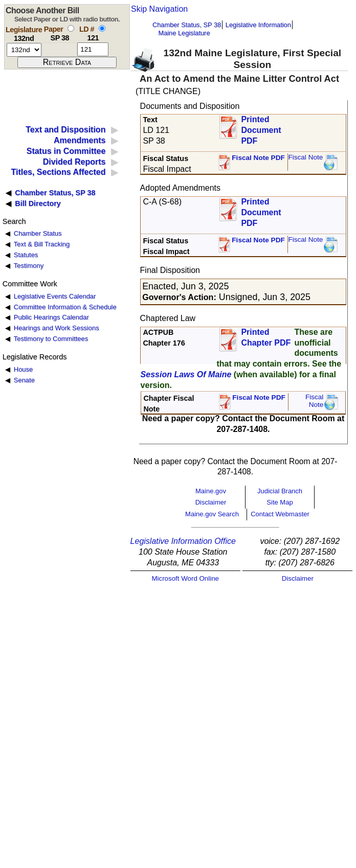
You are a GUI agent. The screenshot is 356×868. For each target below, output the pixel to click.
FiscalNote (315, 401)
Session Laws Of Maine (186, 374)
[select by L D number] (102, 28)
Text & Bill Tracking (42, 244)
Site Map (280, 502)
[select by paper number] (71, 28)
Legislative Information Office (183, 541)
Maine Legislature (184, 33)
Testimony (29, 266)
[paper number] (60, 49)
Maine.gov (211, 491)
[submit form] (67, 62)
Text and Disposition (65, 130)
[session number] (24, 50)
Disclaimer (211, 502)
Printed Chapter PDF (266, 337)
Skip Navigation (159, 9)
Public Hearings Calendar (51, 317)
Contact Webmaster (280, 514)
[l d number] (93, 49)
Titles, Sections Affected (58, 172)
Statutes (26, 255)
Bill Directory (38, 203)
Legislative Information (258, 25)
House (23, 369)
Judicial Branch (280, 491)
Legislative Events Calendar (55, 296)
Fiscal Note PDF (258, 158)
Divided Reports (74, 162)
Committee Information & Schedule (65, 307)
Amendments (80, 140)
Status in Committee (66, 151)
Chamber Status (38, 233)
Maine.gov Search (212, 514)
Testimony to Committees (51, 339)
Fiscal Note (305, 157)
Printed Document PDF (261, 127)
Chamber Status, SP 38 (187, 25)
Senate (24, 380)
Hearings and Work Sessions (57, 328)
